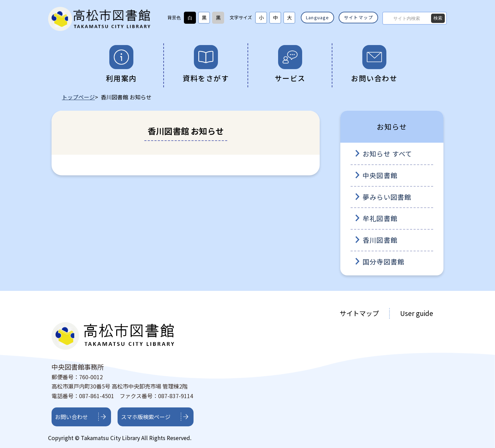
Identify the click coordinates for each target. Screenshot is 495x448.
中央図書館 (380, 175)
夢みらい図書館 (387, 197)
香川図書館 (380, 240)
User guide (417, 313)
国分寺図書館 (383, 262)
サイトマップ (358, 17)
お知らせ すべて (388, 154)
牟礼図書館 (380, 218)
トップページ (78, 97)
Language (318, 17)
